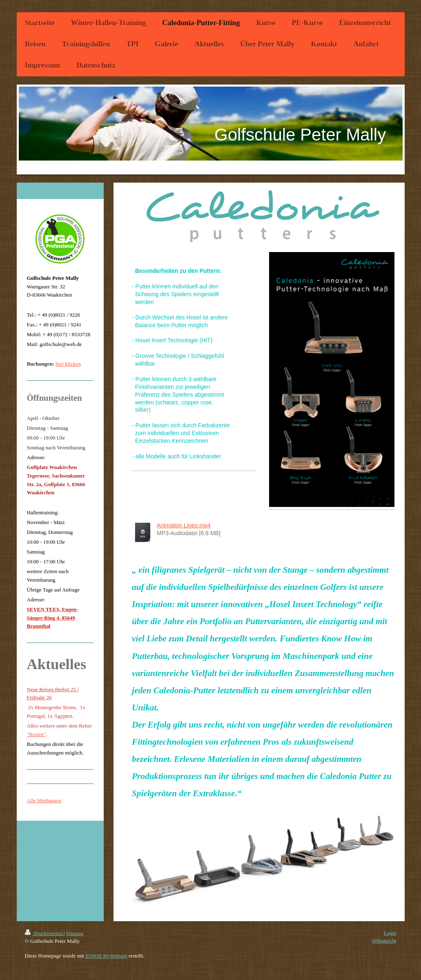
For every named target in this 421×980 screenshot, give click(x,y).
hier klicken (68, 364)
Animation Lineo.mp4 (184, 525)
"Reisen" (36, 734)
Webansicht (384, 941)
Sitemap (75, 933)
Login (390, 933)
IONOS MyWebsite (106, 956)
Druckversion (44, 933)
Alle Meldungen (44, 800)
